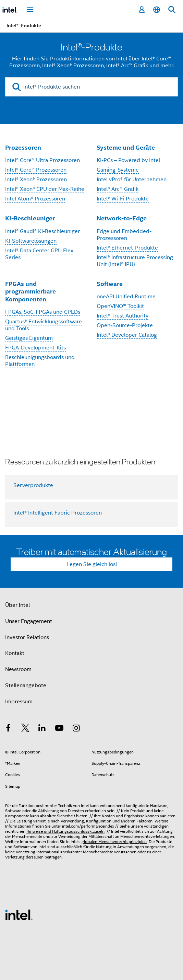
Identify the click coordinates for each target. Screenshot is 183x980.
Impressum (19, 702)
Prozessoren (23, 147)
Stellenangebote (26, 685)
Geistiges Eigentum (29, 338)
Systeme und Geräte (126, 147)
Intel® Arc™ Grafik (118, 189)
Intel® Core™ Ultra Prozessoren (42, 160)
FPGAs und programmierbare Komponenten (30, 291)
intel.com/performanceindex (88, 826)
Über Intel (17, 605)
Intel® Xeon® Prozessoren (36, 180)
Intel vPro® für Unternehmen (132, 180)
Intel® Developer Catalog (127, 335)
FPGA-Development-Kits (35, 348)
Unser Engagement (29, 621)
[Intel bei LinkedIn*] (42, 729)
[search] (17, 87)
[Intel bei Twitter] (25, 729)
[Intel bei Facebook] (8, 729)
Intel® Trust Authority (123, 316)
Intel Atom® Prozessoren (35, 199)
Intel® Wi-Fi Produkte (123, 199)
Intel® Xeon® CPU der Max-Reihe (45, 189)
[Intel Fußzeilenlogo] (19, 914)
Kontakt (15, 653)
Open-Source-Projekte (125, 325)
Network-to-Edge (122, 218)
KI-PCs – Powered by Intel (128, 160)
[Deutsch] (157, 10)
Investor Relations (27, 637)
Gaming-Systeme (118, 170)
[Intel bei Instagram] (76, 729)
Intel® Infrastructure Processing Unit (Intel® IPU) (135, 261)
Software (110, 284)
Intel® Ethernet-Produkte (127, 248)
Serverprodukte (33, 485)
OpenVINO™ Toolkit (120, 306)
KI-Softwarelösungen (31, 241)
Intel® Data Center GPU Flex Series (39, 254)
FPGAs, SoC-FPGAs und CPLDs (43, 312)
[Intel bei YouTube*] (59, 729)
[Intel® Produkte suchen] (91, 87)
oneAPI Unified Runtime (126, 297)
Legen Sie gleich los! (92, 564)
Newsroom (18, 669)
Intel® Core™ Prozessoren (36, 170)
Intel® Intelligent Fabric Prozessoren (58, 513)
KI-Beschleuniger (30, 218)
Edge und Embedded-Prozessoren (124, 235)
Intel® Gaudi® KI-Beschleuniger (42, 231)
